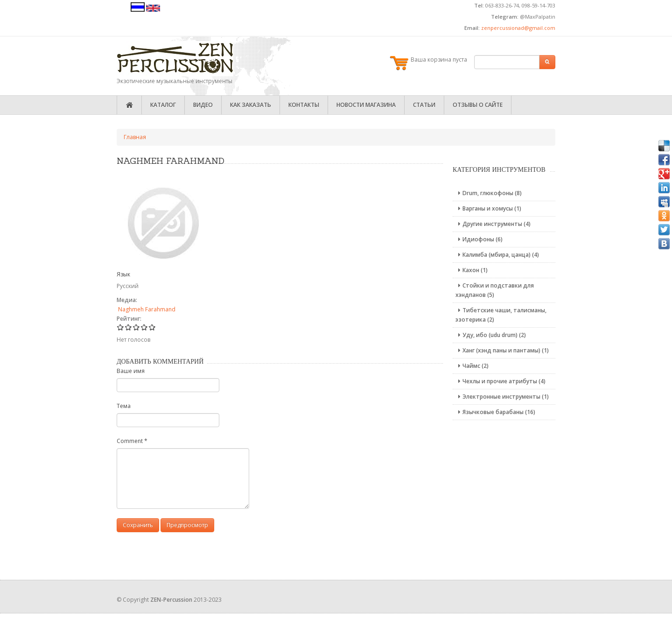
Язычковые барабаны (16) (495, 412)
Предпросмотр (187, 525)
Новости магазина (366, 105)
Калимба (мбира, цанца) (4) (497, 255)
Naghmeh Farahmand (147, 309)
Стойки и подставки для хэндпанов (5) (495, 290)
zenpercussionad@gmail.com (518, 28)
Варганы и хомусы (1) (488, 208)
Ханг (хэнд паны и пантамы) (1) (502, 350)
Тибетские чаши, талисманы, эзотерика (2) (501, 315)
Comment (132, 441)
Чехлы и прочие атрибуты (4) (500, 381)
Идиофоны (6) (479, 239)
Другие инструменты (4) (493, 224)
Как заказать (251, 105)
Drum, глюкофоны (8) (489, 193)
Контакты (304, 105)
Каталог (163, 105)
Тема (124, 406)
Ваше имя (131, 371)
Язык (123, 274)
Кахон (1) (472, 270)
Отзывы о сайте (478, 105)
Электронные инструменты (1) (502, 397)
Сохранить (138, 525)
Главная (135, 137)
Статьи (424, 105)
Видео (203, 105)
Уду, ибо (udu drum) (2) (491, 335)
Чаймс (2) (472, 366)
